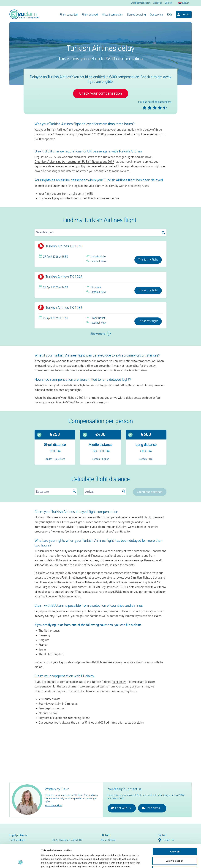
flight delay (48, 597)
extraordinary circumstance (91, 361)
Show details (165, 862)
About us (158, 3)
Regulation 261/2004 (91, 135)
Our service (156, 15)
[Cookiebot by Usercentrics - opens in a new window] (20, 862)
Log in (185, 15)
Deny (175, 848)
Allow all (175, 830)
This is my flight (148, 260)
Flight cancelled (69, 15)
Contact (169, 3)
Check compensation (140, 3)
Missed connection (112, 15)
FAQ (169, 15)
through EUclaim (116, 527)
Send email (151, 808)
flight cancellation (70, 597)
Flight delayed (90, 15)
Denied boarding (136, 15)
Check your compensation (101, 94)
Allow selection (175, 839)
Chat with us (121, 808)
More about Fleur (54, 806)
